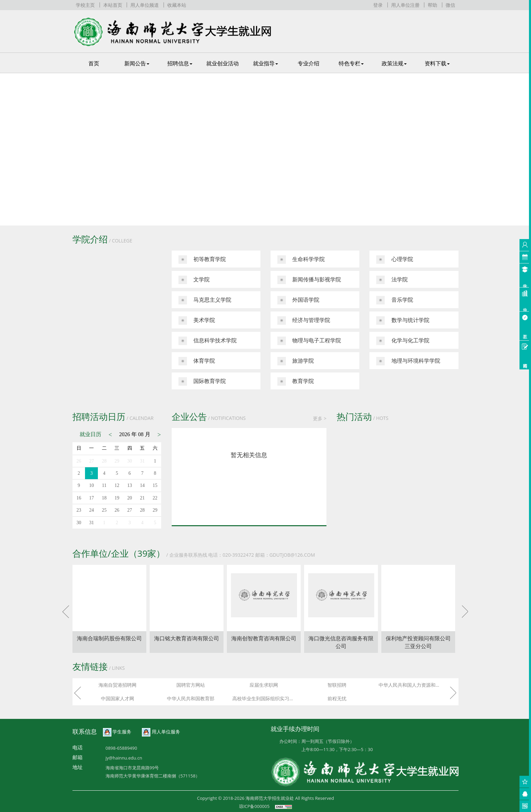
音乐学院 (395, 300)
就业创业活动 (222, 63)
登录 (378, 5)
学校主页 (85, 5)
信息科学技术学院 (208, 341)
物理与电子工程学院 (309, 341)
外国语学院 (298, 300)
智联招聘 (337, 685)
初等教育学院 (202, 260)
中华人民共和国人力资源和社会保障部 (412, 685)
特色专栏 (351, 63)
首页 (94, 63)
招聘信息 (180, 63)
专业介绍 (309, 63)
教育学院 (296, 381)
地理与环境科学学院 (408, 361)
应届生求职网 (264, 685)
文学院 (194, 280)
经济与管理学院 (304, 320)
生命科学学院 (301, 260)
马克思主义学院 (205, 300)
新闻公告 (137, 63)
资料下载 (437, 63)
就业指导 (265, 63)
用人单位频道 (145, 5)
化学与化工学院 (403, 341)
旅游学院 (296, 361)
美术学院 (197, 320)
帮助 (432, 5)
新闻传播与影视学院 (309, 280)
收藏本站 (177, 5)
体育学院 (197, 361)
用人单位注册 (405, 5)
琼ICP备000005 (254, 806)
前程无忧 (337, 698)
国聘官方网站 (191, 685)
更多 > (320, 418)
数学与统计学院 (403, 320)
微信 (450, 5)
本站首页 (113, 5)
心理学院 (395, 260)
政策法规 (394, 63)
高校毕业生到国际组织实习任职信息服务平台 (265, 698)
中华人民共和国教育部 (191, 698)
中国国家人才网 (118, 698)
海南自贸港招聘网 (118, 685)
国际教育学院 (202, 381)
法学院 (392, 280)
